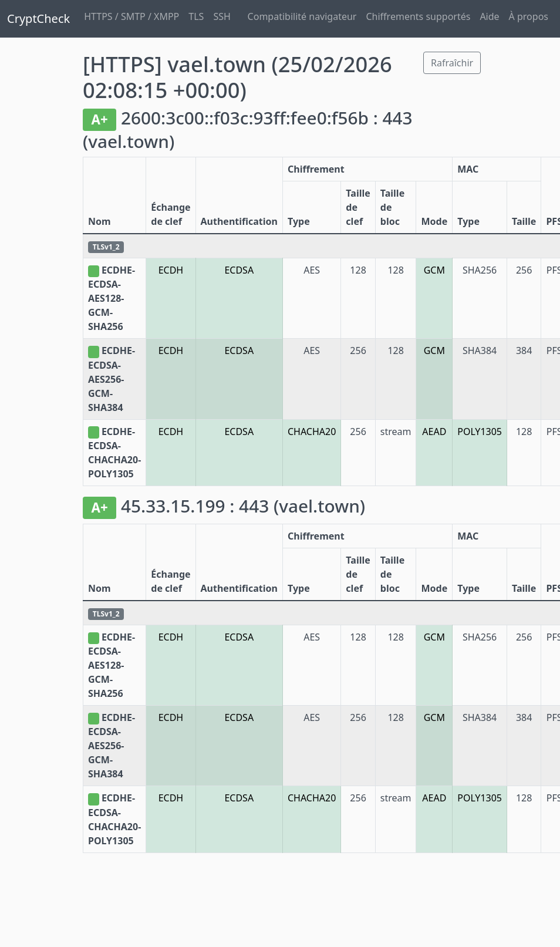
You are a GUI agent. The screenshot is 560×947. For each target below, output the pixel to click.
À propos (529, 16)
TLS (196, 16)
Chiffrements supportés (418, 16)
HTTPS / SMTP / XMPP (131, 16)
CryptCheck (38, 18)
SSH (222, 16)
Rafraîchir (452, 63)
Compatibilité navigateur (302, 16)
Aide (489, 16)
